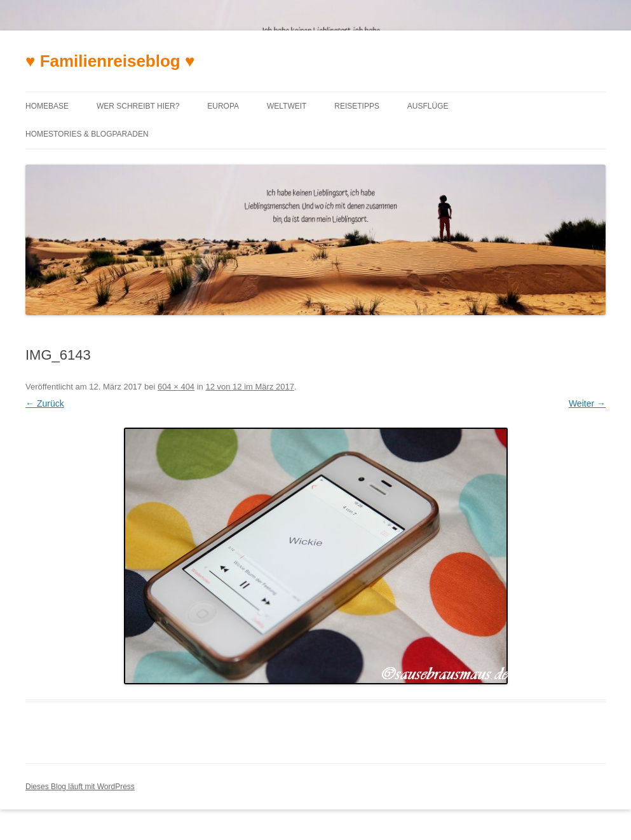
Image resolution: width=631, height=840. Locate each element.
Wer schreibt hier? (138, 106)
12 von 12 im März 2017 (249, 387)
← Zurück (45, 403)
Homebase (47, 106)
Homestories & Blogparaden (87, 134)
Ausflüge (428, 106)
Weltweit (287, 106)
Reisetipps (357, 106)
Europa (223, 106)
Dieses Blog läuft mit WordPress (80, 787)
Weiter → (587, 403)
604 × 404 (176, 387)
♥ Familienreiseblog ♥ (110, 61)
